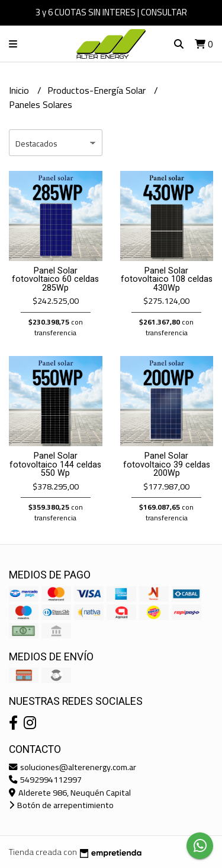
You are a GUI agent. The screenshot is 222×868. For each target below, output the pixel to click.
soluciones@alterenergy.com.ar (73, 767)
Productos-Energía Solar (98, 90)
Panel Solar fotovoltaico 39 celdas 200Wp (167, 465)
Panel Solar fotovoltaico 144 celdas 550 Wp (55, 465)
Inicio (20, 90)
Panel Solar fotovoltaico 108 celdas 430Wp (167, 279)
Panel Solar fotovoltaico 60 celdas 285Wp (55, 279)
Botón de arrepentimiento (61, 805)
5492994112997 (45, 779)
